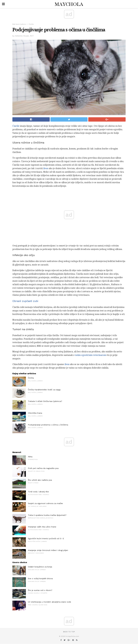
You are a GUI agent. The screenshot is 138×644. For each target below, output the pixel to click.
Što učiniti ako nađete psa (40, 480)
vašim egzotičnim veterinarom (90, 355)
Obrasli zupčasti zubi (25, 301)
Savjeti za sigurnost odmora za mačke (45, 503)
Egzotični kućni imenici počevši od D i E (46, 538)
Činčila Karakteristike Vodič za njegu (44, 390)
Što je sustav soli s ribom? (40, 590)
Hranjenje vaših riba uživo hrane (42, 527)
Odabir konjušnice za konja (40, 567)
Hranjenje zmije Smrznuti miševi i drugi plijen (48, 550)
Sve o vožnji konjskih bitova (40, 578)
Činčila (31, 378)
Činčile (31, 24)
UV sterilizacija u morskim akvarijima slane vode (49, 602)
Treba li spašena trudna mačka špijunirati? (47, 515)
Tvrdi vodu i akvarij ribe (38, 492)
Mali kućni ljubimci (19, 24)
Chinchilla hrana (35, 413)
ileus (46, 168)
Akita (30, 457)
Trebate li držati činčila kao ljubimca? (45, 401)
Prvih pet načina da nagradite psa (43, 468)
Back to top (69, 632)
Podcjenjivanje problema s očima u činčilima (48, 425)
